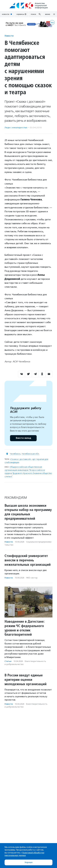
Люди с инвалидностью (16, 128)
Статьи (8, 661)
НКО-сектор (32, 578)
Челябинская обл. (31, 454)
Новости (9, 36)
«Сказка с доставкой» (21, 459)
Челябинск (15, 454)
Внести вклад (23, 438)
